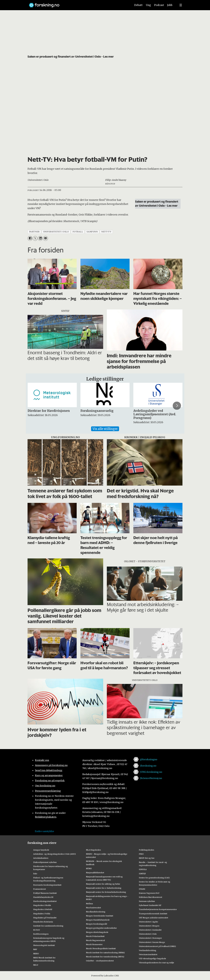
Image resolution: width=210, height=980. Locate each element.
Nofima (89, 904)
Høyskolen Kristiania (43, 922)
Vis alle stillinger (105, 429)
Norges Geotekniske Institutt (100, 916)
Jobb (170, 5)
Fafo (35, 874)
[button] (177, 406)
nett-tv (106, 232)
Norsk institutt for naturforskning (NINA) (105, 953)
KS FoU (37, 930)
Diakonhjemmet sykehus (45, 862)
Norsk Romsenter (94, 944)
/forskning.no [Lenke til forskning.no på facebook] (148, 766)
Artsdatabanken (41, 858)
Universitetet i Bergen (149, 926)
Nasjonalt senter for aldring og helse (103, 884)
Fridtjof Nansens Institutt (45, 893)
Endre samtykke (44, 831)
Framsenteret (40, 889)
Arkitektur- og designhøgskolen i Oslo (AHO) (55, 854)
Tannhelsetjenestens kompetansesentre (158, 909)
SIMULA (143, 869)
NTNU (89, 868)
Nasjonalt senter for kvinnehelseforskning (106, 892)
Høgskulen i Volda (42, 914)
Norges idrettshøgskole (97, 932)
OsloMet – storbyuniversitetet (100, 961)
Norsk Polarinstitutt (95, 936)
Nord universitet (93, 908)
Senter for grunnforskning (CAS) (154, 878)
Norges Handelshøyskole (98, 920)
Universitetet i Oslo (148, 934)
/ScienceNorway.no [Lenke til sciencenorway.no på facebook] (151, 778)
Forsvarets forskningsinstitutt (47, 885)
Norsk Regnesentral (95, 940)
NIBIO (36, 954)
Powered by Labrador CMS (105, 976)
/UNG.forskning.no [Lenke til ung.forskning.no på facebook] (151, 772)
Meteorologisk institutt (44, 945)
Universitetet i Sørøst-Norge (152, 942)
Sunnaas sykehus (147, 901)
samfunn (92, 232)
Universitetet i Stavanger (150, 938)
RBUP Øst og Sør (147, 858)
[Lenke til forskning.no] (78, 4)
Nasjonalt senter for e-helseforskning (104, 888)
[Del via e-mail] (45, 238)
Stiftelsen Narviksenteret (151, 897)
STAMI (142, 889)
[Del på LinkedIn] (40, 238)
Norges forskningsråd (96, 924)
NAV (35, 949)
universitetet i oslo (56, 232)
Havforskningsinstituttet (45, 901)
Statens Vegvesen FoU (149, 893)
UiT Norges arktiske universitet (154, 918)
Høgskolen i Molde (42, 905)
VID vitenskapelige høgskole (152, 958)
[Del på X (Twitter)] (35, 238)
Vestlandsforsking (148, 950)
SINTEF (142, 874)
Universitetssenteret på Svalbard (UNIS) (157, 946)
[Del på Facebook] (30, 238)
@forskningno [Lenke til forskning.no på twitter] (149, 759)
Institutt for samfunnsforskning (48, 926)
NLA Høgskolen (93, 850)
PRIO (141, 854)
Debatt (138, 5)
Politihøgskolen (146, 850)
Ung (148, 5)
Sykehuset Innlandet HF (150, 905)
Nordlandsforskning (96, 912)
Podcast (159, 5)
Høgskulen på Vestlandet (45, 918)
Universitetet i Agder (149, 922)
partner (34, 232)
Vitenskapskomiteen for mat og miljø (156, 963)
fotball (78, 232)
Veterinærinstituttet (148, 954)
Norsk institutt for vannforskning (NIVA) (105, 957)
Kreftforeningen (41, 934)
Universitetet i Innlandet (150, 930)
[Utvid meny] (181, 5)
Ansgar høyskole (41, 850)
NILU (36, 965)
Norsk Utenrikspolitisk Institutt (101, 948)
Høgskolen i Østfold (43, 909)
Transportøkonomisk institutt (153, 914)
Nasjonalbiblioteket (95, 873)
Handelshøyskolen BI (43, 897)
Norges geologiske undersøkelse (101, 928)
